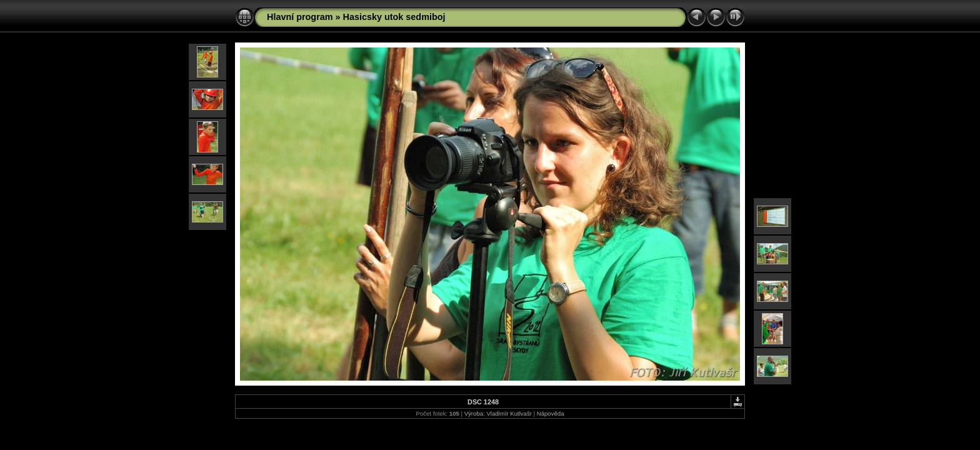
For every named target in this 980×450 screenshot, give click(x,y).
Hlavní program (300, 17)
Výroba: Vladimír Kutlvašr (498, 413)
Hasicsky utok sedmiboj (394, 17)
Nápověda (551, 413)
